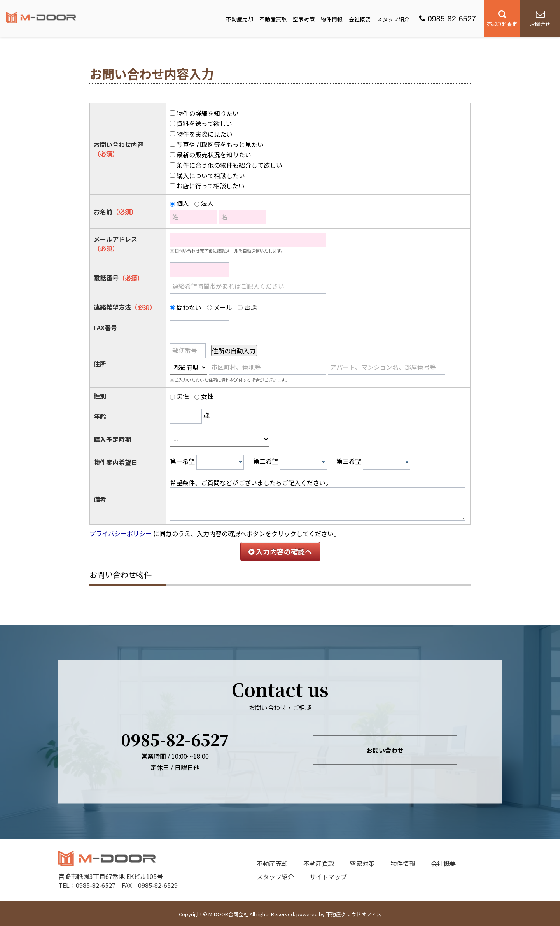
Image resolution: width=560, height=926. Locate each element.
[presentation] (241, 462)
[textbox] (222, 462)
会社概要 (360, 19)
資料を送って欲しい (204, 123)
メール (223, 307)
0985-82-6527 (448, 19)
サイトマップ (328, 877)
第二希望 (266, 461)
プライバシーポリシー (121, 533)
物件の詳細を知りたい (208, 113)
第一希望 (182, 461)
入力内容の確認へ (280, 551)
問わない (189, 307)
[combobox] (220, 462)
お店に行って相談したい (211, 186)
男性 (183, 396)
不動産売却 (240, 19)
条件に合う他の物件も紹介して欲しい (229, 165)
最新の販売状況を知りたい (214, 154)
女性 (207, 396)
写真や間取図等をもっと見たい (220, 144)
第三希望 (349, 461)
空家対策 (304, 19)
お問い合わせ (385, 750)
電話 (250, 307)
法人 (207, 203)
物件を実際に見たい (205, 134)
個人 (183, 203)
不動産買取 (273, 19)
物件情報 (332, 19)
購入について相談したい (211, 175)
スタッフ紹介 (393, 19)
